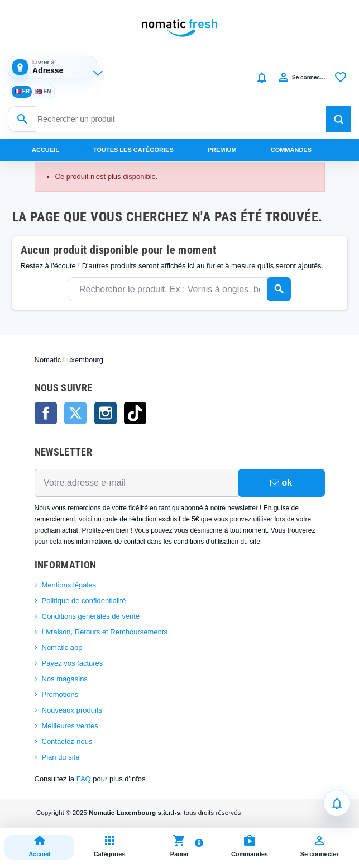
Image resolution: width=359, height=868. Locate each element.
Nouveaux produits (72, 710)
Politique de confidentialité (84, 601)
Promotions (60, 694)
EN (43, 92)
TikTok (135, 413)
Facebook (46, 413)
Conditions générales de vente (91, 616)
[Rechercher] (338, 119)
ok (281, 483)
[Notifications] (262, 78)
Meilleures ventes (70, 726)
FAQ (84, 779)
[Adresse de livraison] (52, 67)
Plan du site (61, 757)
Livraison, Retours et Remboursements (105, 632)
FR (22, 92)
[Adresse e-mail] (136, 483)
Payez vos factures (73, 663)
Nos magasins (65, 679)
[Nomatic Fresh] (180, 28)
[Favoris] (341, 78)
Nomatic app (62, 648)
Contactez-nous (67, 741)
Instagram (106, 413)
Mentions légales (69, 585)
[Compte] (301, 78)
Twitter (75, 413)
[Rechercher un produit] (181, 119)
